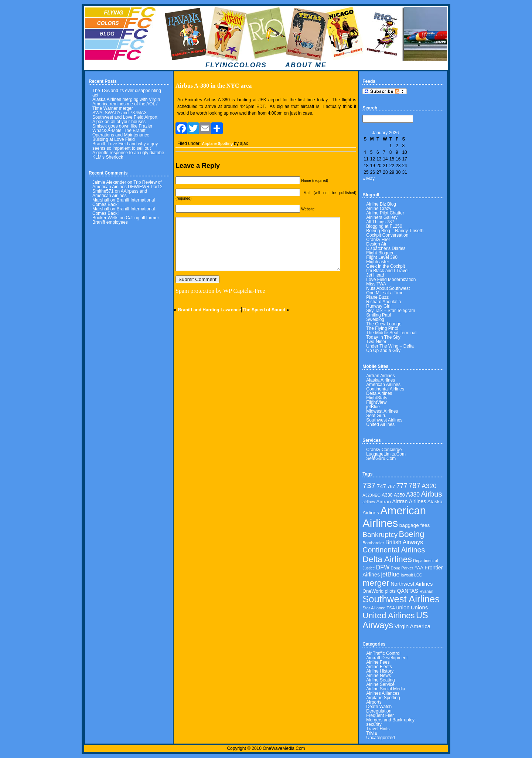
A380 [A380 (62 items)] (413, 495)
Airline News (378, 676)
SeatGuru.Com (381, 458)
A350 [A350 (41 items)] (399, 495)
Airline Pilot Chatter (385, 213)
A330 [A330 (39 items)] (387, 495)
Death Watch (379, 707)
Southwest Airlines (384, 420)
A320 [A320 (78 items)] (429, 486)
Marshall (101, 200)
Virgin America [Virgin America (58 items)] (413, 626)
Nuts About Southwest (388, 288)
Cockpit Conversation (387, 235)
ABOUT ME (306, 65)
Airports (374, 702)
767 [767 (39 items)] (391, 487)
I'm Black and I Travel (387, 271)
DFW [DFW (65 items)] (383, 567)
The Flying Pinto (382, 328)
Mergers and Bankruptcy (390, 720)
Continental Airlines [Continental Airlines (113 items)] (394, 550)
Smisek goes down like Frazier (122, 126)
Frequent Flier (380, 715)
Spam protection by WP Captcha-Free (220, 291)
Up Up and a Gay (383, 351)
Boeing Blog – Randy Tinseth (395, 231)
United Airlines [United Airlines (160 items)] (388, 615)
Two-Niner (376, 342)
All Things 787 (380, 222)
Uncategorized (380, 738)
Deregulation (379, 711)
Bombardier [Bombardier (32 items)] (373, 543)
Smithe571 (103, 191)
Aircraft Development (387, 658)
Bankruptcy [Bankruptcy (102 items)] (380, 534)
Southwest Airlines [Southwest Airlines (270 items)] (401, 599)
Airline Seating (380, 680)
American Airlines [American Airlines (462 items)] (394, 517)
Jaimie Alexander (109, 182)
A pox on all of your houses (119, 122)
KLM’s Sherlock (108, 157)
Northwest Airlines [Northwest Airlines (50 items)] (412, 584)
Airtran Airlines (380, 376)
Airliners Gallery (382, 217)
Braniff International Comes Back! (124, 202)
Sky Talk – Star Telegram (391, 311)
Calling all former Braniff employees (126, 220)
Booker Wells (105, 218)
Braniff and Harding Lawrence (210, 310)
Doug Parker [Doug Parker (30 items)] (402, 568)
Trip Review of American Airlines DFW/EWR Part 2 (127, 185)
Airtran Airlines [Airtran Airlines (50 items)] (409, 501)
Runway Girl (378, 306)
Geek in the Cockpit (386, 266)
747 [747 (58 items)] (381, 486)
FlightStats (377, 398)
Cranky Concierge (384, 450)
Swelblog (375, 319)
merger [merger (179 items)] (376, 583)
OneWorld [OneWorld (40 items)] (373, 591)
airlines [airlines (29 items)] (369, 502)
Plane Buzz (377, 297)
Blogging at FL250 (384, 226)
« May (369, 179)
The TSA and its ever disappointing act (127, 93)
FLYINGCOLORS (236, 65)
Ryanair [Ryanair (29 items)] (426, 591)
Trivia (371, 733)
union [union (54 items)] (403, 608)
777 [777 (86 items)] (402, 486)
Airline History (380, 671)
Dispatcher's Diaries (386, 248)
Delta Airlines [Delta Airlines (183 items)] (387, 559)
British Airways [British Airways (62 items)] (404, 542)
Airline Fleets (379, 667)
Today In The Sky (383, 337)
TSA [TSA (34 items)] (391, 608)
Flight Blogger (380, 253)
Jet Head (375, 275)
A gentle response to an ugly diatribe (128, 153)
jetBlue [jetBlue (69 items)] (390, 574)
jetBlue (373, 407)
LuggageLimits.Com (386, 454)
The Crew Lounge (384, 324)
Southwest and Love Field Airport (125, 117)
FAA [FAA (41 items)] (419, 568)
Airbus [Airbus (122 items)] (431, 494)
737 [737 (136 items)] (369, 485)
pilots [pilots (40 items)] (391, 591)
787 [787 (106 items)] (415, 486)
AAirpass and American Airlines (120, 193)
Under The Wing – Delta (390, 346)
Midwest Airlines (382, 411)
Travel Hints (378, 729)
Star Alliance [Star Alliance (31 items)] (374, 608)
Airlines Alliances (383, 693)
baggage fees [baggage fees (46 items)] (415, 525)
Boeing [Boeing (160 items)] (412, 534)
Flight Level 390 (382, 257)
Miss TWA (376, 284)
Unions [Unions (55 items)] (419, 608)
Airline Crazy (379, 209)
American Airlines (383, 385)
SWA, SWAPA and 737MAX (120, 113)
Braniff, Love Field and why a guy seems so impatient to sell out (125, 146)
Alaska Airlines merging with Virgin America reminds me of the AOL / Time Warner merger (126, 104)
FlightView (376, 402)
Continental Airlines (385, 389)
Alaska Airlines (381, 380)
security (374, 724)
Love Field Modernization (391, 280)
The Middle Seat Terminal (391, 333)
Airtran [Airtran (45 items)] (383, 502)
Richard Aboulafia (383, 302)
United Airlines (380, 424)
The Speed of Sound (264, 310)
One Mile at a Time (385, 293)
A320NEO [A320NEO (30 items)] (371, 495)
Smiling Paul (378, 315)
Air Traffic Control (383, 653)
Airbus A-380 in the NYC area (214, 86)
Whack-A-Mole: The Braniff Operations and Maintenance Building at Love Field (121, 135)
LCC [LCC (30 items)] (418, 575)
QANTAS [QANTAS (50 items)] (407, 591)
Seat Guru (376, 416)
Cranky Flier (378, 240)
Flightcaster (378, 262)
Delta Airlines (379, 393)
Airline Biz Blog (381, 204)
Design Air (376, 244)
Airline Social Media (386, 689)
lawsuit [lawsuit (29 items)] (407, 575)
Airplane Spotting (217, 144)
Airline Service (380, 684)
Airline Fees (378, 662)
